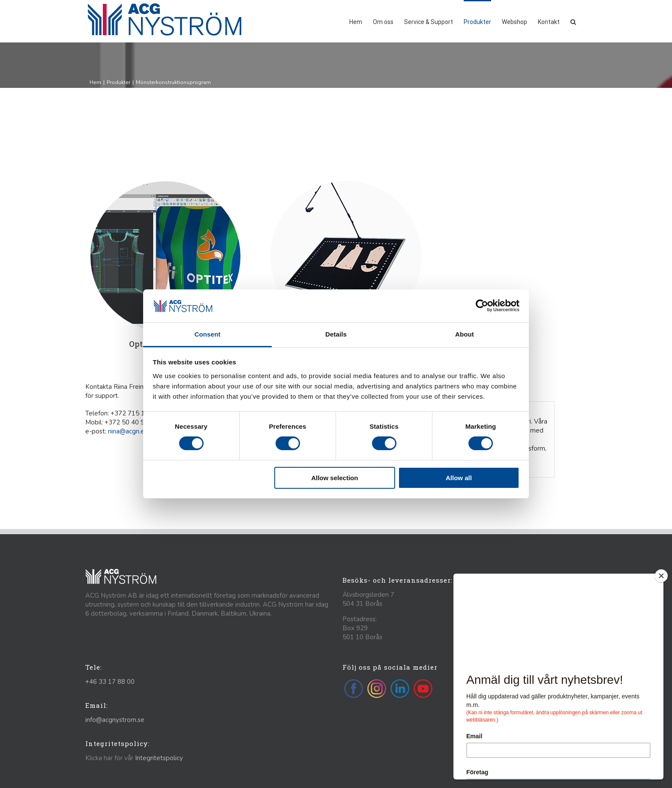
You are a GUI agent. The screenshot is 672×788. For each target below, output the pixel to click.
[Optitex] (165, 184)
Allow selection (334, 478)
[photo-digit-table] (346, 184)
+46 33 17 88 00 (110, 682)
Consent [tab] (208, 334)
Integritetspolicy (159, 758)
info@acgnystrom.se (115, 720)
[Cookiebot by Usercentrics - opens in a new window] (482, 306)
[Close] (661, 576)
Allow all (459, 478)
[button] (573, 21)
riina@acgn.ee (128, 431)
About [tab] (465, 334)
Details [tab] (336, 334)
